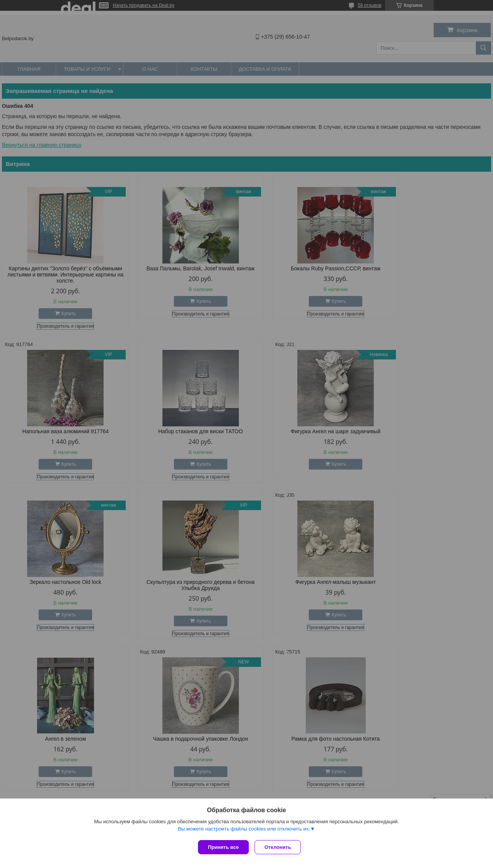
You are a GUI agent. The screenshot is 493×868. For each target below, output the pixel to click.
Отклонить (280, 847)
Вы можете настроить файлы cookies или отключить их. (244, 830)
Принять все (223, 847)
